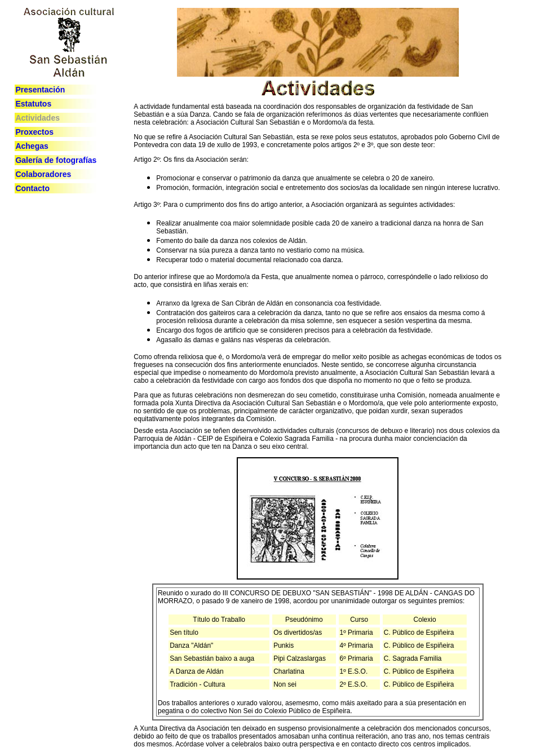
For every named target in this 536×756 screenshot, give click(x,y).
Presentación (40, 90)
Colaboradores (43, 174)
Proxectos (34, 132)
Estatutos (33, 104)
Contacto (32, 188)
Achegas (32, 146)
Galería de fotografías (56, 160)
